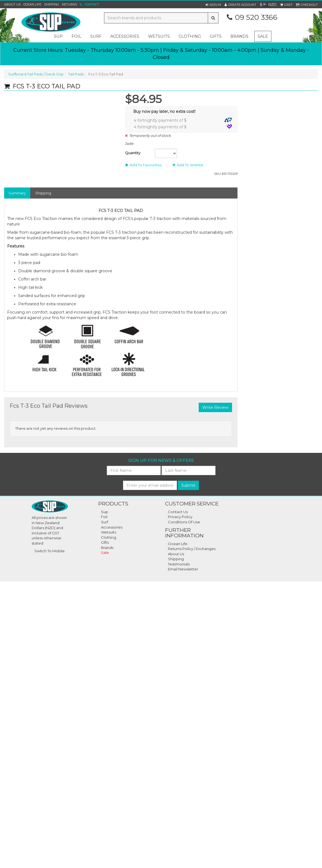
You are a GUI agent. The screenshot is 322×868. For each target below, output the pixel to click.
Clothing (109, 537)
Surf (105, 522)
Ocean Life (32, 4)
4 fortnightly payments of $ (183, 120)
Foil (104, 517)
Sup (105, 512)
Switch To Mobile (50, 551)
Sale (263, 36)
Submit (188, 485)
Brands (239, 36)
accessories (125, 36)
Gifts (105, 542)
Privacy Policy (180, 517)
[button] (213, 5)
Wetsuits (109, 532)
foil (77, 36)
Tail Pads (76, 74)
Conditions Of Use (184, 522)
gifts (216, 36)
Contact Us (178, 512)
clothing (190, 36)
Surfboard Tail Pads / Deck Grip (36, 74)
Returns (69, 4)
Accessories (112, 527)
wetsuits (159, 36)
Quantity (133, 153)
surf (96, 36)
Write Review (215, 407)
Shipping (52, 4)
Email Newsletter (183, 569)
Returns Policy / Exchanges (192, 549)
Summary (17, 193)
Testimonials (179, 564)
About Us (12, 4)
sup (58, 36)
